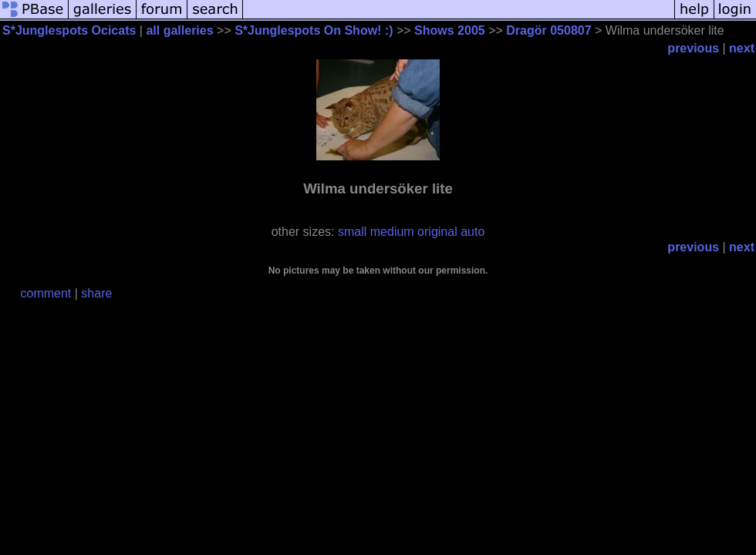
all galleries (179, 30)
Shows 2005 (450, 30)
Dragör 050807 (548, 30)
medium (392, 232)
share (96, 293)
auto (472, 232)
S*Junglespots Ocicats (69, 30)
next (742, 48)
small (352, 232)
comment (46, 293)
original (437, 232)
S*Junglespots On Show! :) (314, 30)
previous (693, 48)
